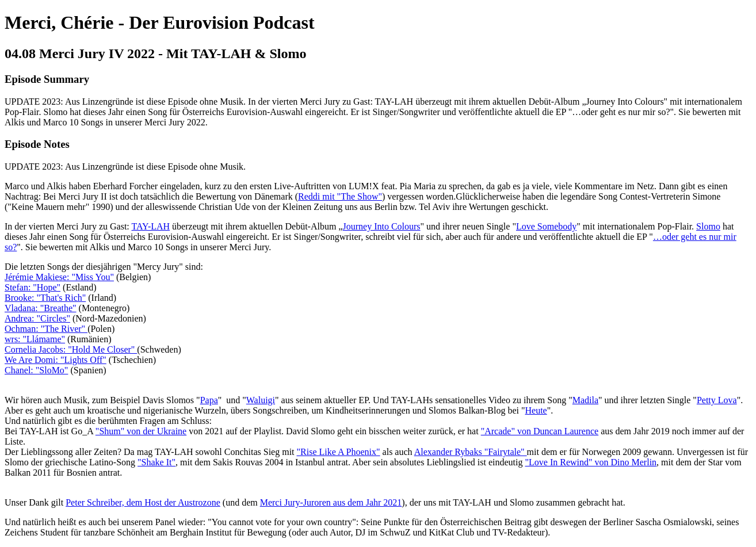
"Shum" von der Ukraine (141, 431)
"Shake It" (156, 462)
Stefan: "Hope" (33, 287)
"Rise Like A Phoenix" (339, 452)
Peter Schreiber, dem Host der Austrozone (143, 502)
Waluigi (261, 400)
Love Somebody (546, 226)
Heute (536, 410)
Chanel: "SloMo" (36, 370)
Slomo (708, 226)
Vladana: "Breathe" (41, 308)
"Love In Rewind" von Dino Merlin (591, 462)
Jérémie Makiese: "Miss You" (59, 277)
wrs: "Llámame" (35, 339)
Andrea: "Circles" (37, 318)
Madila (585, 400)
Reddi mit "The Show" (340, 196)
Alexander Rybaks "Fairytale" (471, 452)
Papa (209, 400)
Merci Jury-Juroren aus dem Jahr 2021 (331, 502)
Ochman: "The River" (46, 329)
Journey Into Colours (381, 226)
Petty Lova (717, 400)
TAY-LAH (151, 226)
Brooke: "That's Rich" (45, 298)
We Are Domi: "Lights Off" (56, 360)
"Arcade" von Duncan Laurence (540, 431)
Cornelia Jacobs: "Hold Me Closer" (71, 349)
